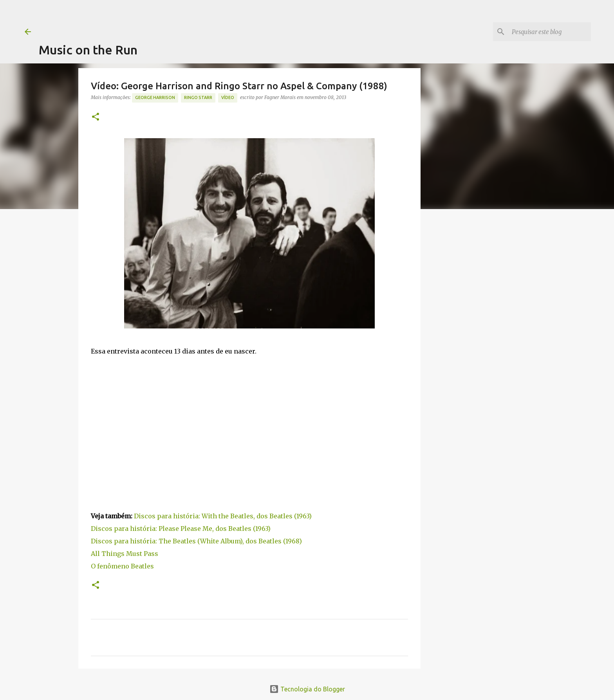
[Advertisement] (181, 18)
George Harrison (155, 97)
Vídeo (228, 97)
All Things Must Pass (125, 554)
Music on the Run (88, 50)
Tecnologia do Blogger (307, 689)
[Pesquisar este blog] (550, 32)
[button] (96, 117)
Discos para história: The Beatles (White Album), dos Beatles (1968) (196, 541)
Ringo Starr (198, 97)
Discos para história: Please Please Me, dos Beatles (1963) (181, 529)
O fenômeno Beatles (122, 566)
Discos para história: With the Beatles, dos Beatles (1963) (223, 516)
